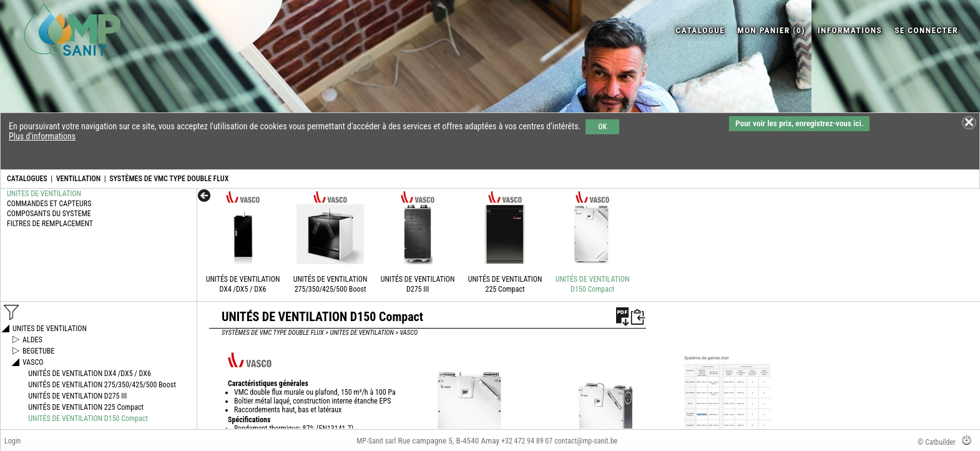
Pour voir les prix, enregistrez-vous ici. (799, 123)
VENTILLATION (79, 179)
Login (12, 441)
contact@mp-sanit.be (586, 441)
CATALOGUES (27, 179)
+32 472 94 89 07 (527, 441)
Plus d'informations (42, 136)
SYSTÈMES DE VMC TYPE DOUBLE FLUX (169, 179)
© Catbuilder (937, 442)
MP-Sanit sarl (376, 441)
